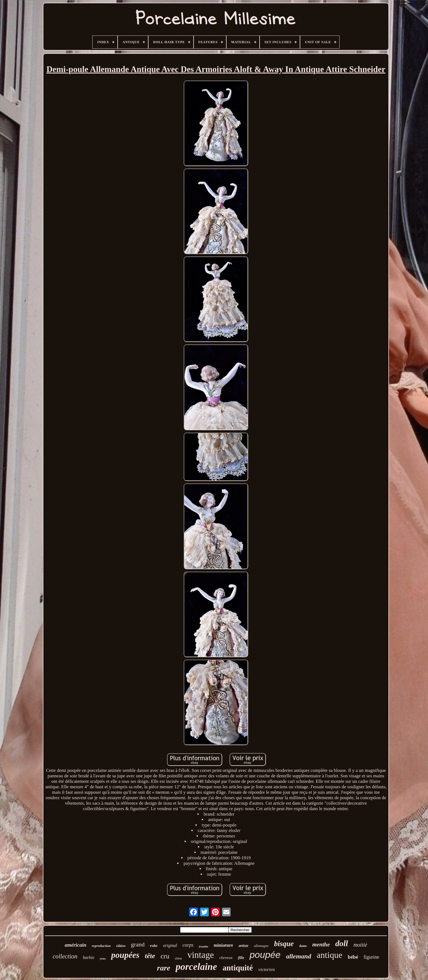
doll (342, 943)
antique (329, 955)
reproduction (101, 946)
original (170, 945)
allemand (299, 956)
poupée (265, 955)
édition (121, 946)
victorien (266, 969)
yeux (103, 958)
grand (138, 944)
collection (65, 956)
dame (303, 946)
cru (165, 956)
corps (188, 945)
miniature (223, 945)
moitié (360, 945)
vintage (200, 955)
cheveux (226, 958)
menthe (321, 944)
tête (150, 956)
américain (75, 945)
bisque (284, 944)
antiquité (238, 968)
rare (164, 968)
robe (154, 946)
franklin (204, 947)
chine (178, 958)
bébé (353, 957)
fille (241, 958)
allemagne (261, 946)
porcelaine (196, 967)
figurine (371, 957)
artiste (243, 946)
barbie (89, 957)
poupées (125, 955)
